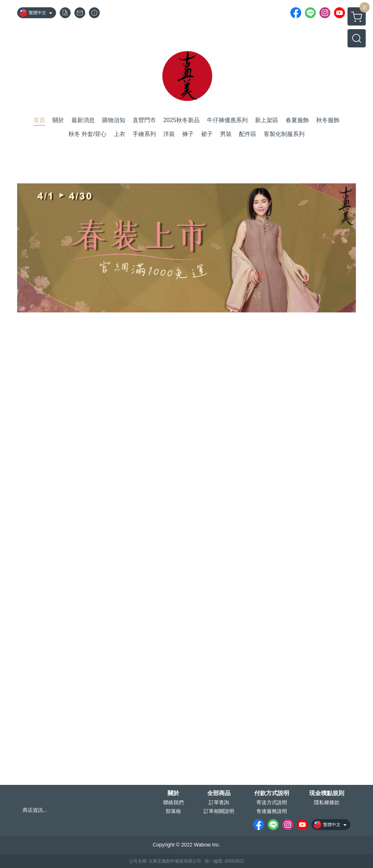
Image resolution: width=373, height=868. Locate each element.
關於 (173, 793)
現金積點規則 (327, 793)
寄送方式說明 (272, 802)
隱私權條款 (327, 802)
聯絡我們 (173, 802)
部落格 (173, 811)
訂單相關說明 (219, 811)
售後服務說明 (272, 811)
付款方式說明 (272, 793)
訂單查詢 (219, 802)
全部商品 (219, 793)
